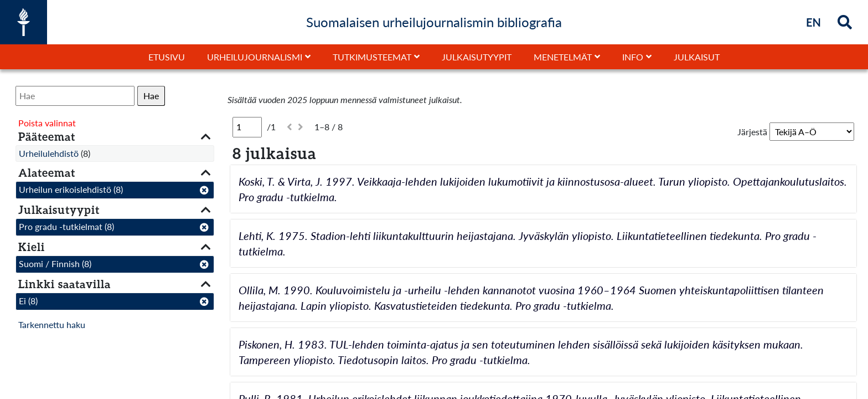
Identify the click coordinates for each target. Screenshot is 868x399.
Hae (151, 96)
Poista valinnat (47, 123)
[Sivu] (247, 127)
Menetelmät (563, 57)
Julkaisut (697, 57)
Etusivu (167, 57)
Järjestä (752, 132)
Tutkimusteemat (372, 57)
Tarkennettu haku (52, 324)
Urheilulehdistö (49, 153)
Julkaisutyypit (477, 57)
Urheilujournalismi (255, 57)
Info (633, 57)
